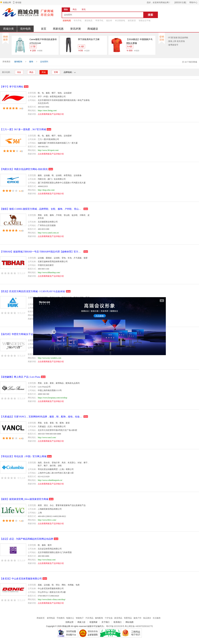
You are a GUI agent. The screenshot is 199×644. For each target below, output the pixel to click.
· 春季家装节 (173, 45)
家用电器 (51, 618)
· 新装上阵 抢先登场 (176, 41)
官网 (56, 72)
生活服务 (157, 618)
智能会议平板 (145, 21)
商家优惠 (58, 29)
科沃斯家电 (120, 21)
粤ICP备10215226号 (115, 626)
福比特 (109, 21)
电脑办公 (70, 618)
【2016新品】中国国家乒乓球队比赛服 (139, 41)
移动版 (18, 2)
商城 (44, 72)
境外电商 (25, 29)
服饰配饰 (18, 62)
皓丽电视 (67, 21)
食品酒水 (147, 618)
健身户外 (137, 618)
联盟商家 (94, 622)
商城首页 (41, 618)
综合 (19, 72)
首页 (44, 29)
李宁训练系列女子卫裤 (89, 39)
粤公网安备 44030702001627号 (139, 626)
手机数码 (61, 618)
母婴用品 (128, 618)
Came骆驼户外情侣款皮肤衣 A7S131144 (43, 41)
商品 (31, 72)
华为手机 (78, 21)
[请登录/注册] (180, 2)
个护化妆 (109, 618)
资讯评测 (75, 29)
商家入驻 (81, 622)
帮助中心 (193, 2)
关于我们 (105, 622)
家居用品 (118, 618)
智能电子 (80, 618)
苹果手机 (99, 21)
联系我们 (118, 622)
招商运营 (69, 622)
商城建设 (93, 29)
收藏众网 (7, 2)
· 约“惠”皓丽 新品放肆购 (178, 38)
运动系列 (44, 62)
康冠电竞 (89, 21)
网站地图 (130, 622)
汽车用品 (89, 618)
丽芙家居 (132, 21)
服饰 (31, 62)
